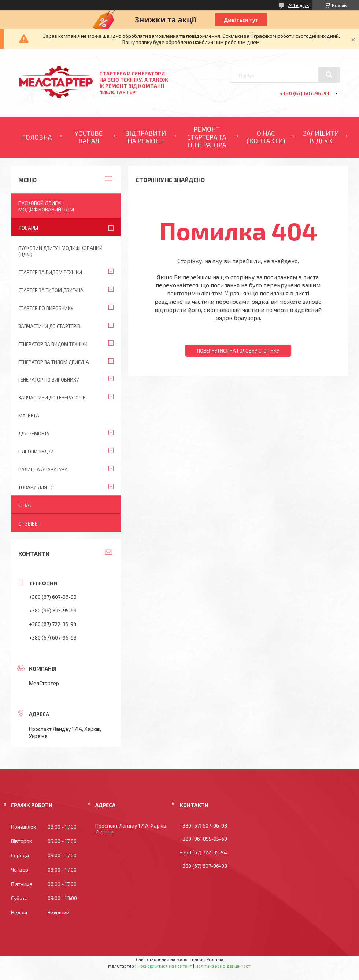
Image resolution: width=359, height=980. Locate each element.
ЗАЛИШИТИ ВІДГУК (321, 137)
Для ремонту (34, 434)
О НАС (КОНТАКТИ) (266, 137)
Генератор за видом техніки (53, 344)
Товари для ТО (36, 487)
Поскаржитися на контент (165, 966)
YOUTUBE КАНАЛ (89, 137)
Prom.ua (215, 959)
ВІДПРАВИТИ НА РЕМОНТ (145, 137)
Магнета (29, 416)
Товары (28, 228)
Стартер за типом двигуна (51, 290)
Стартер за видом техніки (50, 272)
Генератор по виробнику (49, 380)
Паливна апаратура (43, 469)
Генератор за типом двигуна (54, 362)
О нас (25, 505)
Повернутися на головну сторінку (238, 351)
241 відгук (298, 5)
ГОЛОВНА (37, 137)
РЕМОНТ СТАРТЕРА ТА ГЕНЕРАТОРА (207, 137)
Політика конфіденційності (223, 966)
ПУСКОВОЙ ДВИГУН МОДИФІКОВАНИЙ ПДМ (46, 206)
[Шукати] (329, 75)
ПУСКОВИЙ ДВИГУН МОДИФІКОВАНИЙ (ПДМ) (60, 251)
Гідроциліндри (36, 452)
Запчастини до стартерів (49, 326)
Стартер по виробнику (46, 308)
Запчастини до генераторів (52, 398)
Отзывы (29, 524)
